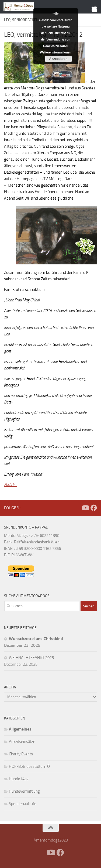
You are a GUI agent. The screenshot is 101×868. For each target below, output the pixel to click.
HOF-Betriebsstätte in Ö (29, 766)
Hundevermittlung (24, 791)
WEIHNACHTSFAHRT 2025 (31, 658)
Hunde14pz (19, 779)
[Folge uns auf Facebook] (94, 508)
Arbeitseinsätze (22, 742)
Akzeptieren (58, 59)
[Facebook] (76, 508)
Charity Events (21, 754)
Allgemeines (20, 729)
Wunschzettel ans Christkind (36, 639)
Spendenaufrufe (23, 804)
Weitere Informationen (56, 52)
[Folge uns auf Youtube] (85, 508)
